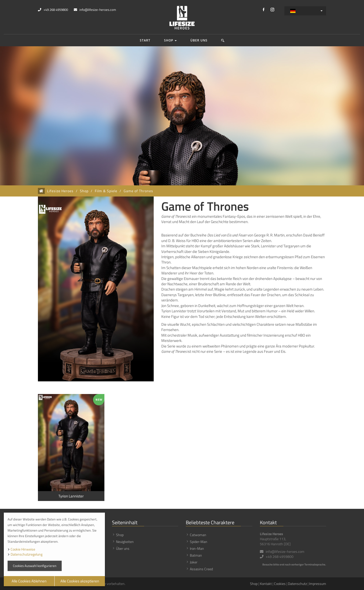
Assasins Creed (201, 569)
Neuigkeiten (125, 542)
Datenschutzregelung (27, 554)
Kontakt (266, 584)
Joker (194, 562)
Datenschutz (297, 584)
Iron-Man (197, 548)
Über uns (199, 40)
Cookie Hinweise (23, 549)
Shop (170, 40)
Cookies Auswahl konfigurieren (35, 566)
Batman (196, 555)
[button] (223, 40)
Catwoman (198, 535)
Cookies (280, 584)
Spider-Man (199, 542)
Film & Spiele (106, 191)
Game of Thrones (138, 191)
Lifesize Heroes (60, 191)
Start (145, 40)
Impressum (318, 584)
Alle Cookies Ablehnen (29, 581)
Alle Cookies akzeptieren (80, 581)
